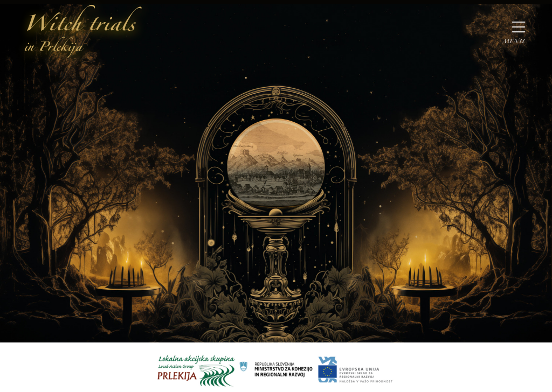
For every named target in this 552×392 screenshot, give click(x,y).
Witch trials (79, 34)
